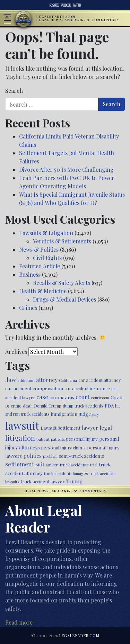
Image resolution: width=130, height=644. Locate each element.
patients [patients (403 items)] (58, 439)
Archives (16, 352)
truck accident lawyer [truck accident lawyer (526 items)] (43, 481)
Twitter (77, 5)
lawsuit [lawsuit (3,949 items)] (22, 425)
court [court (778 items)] (83, 397)
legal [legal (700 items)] (106, 427)
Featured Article (40, 266)
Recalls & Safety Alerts (62, 283)
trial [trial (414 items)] (94, 465)
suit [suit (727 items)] (40, 464)
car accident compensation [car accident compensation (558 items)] (34, 388)
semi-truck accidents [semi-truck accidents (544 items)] (81, 456)
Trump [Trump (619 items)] (74, 481)
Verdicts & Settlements (62, 241)
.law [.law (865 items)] (11, 379)
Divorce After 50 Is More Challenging (66, 169)
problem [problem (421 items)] (50, 456)
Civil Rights (47, 258)
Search (14, 91)
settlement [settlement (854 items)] (20, 464)
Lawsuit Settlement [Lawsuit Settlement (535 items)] (60, 428)
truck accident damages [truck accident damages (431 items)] (66, 473)
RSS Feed (54, 5)
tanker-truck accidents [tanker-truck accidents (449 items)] (67, 465)
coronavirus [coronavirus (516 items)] (62, 397)
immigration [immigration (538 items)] (64, 414)
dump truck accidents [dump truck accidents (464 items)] (83, 406)
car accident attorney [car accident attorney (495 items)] (99, 380)
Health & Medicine (43, 291)
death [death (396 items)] (28, 406)
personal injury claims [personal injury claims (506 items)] (63, 448)
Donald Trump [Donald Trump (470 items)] (48, 406)
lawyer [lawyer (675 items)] (90, 428)
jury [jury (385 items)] (96, 414)
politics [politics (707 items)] (32, 455)
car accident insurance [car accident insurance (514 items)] (87, 388)
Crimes (28, 308)
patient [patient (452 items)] (43, 439)
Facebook (66, 5)
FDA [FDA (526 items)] (109, 406)
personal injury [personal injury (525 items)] (82, 439)
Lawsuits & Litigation (46, 233)
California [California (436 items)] (68, 380)
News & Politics (39, 249)
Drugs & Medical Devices (64, 299)
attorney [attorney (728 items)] (47, 380)
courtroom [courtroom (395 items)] (100, 398)
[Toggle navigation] (10, 19)
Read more (19, 622)
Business (30, 274)
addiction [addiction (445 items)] (26, 380)
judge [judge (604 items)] (85, 414)
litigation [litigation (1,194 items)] (20, 438)
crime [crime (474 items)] (16, 406)
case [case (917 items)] (42, 397)
